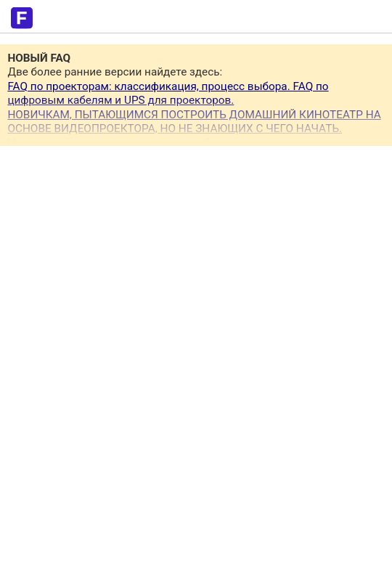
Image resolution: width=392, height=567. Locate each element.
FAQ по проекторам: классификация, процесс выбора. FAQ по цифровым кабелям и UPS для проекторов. (168, 93)
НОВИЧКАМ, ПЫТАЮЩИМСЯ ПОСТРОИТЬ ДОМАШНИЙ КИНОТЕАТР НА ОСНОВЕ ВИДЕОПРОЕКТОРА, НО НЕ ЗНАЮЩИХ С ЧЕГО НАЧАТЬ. (194, 122)
